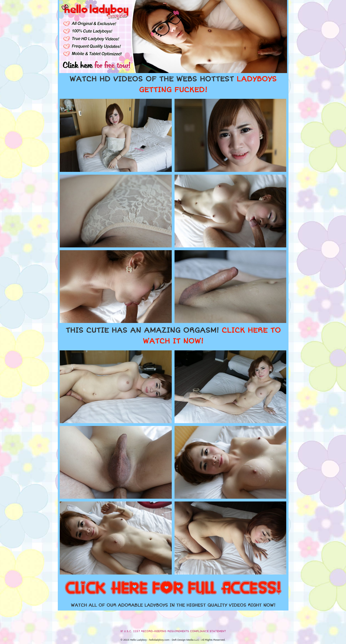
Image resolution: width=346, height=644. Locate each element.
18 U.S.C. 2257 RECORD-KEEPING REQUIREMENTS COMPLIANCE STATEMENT (173, 631)
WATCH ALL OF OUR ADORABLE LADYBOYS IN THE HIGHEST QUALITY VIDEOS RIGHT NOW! (173, 605)
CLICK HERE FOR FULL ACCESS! (173, 588)
